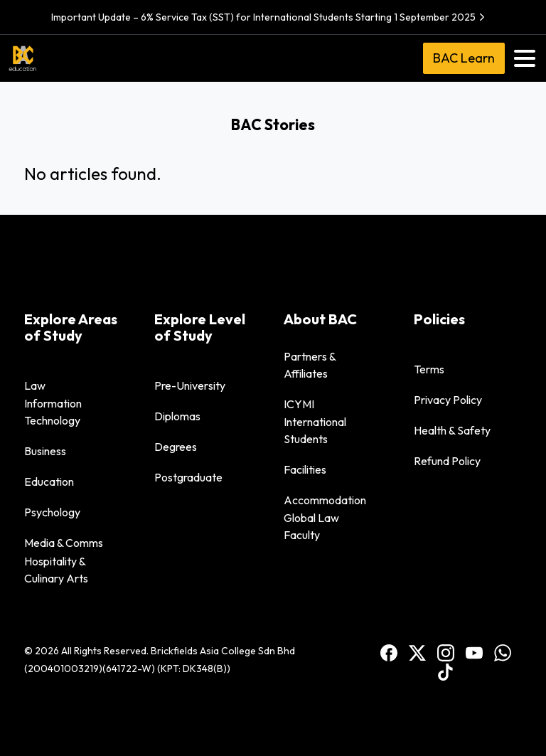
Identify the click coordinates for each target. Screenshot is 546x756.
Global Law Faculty (311, 526)
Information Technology (53, 412)
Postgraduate (188, 477)
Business (45, 451)
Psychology (52, 512)
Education (49, 481)
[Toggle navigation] (525, 58)
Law (35, 385)
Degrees (176, 447)
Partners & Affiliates (310, 365)
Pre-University (190, 385)
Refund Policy (447, 461)
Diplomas (177, 416)
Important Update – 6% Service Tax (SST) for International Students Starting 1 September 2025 (270, 17)
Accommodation (325, 500)
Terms (429, 369)
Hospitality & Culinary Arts (56, 570)
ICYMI (299, 404)
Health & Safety (452, 430)
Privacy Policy (448, 400)
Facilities (305, 469)
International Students (315, 430)
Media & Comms (64, 543)
